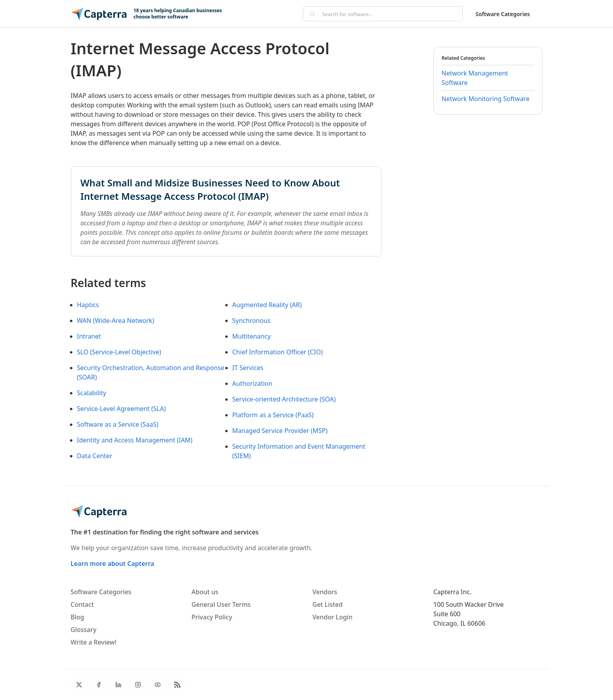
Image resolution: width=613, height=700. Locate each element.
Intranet (89, 336)
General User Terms (221, 604)
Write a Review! (94, 642)
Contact (82, 604)
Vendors (325, 592)
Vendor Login (333, 617)
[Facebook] (99, 685)
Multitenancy (252, 336)
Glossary (84, 630)
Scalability (92, 393)
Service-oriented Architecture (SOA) (284, 399)
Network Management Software (475, 78)
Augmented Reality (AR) (267, 305)
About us (205, 592)
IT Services (248, 368)
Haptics (88, 305)
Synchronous (252, 321)
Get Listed (328, 604)
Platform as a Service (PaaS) (273, 415)
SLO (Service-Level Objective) (119, 352)
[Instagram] (138, 685)
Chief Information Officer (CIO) (278, 352)
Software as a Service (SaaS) (118, 424)
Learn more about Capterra (113, 564)
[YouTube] (158, 685)
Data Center (95, 456)
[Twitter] (79, 685)
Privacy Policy (212, 617)
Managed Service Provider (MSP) (280, 431)
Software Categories (503, 14)
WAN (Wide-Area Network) (116, 321)
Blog (77, 617)
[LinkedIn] (118, 685)
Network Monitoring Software (485, 99)
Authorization (252, 383)
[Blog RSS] (177, 685)
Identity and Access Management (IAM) (135, 440)
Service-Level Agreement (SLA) (121, 409)
